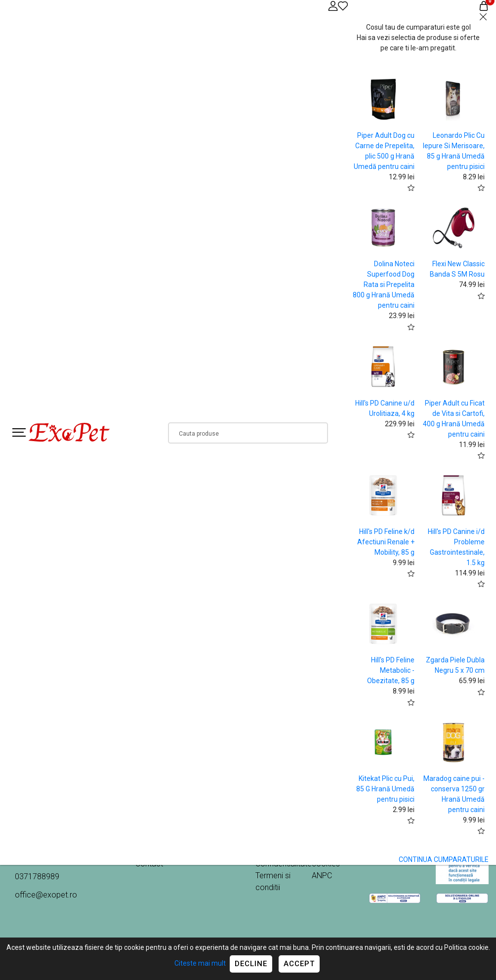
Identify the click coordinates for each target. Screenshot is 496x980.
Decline (251, 964)
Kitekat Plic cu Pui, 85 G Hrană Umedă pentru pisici (385, 789)
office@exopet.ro (46, 895)
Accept (299, 964)
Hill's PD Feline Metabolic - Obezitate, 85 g (391, 670)
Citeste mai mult (200, 963)
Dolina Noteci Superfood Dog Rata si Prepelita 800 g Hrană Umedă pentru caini (384, 285)
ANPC (322, 876)
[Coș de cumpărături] (484, 6)
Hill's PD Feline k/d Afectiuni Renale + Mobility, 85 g (386, 542)
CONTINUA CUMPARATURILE (444, 859)
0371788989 (37, 877)
